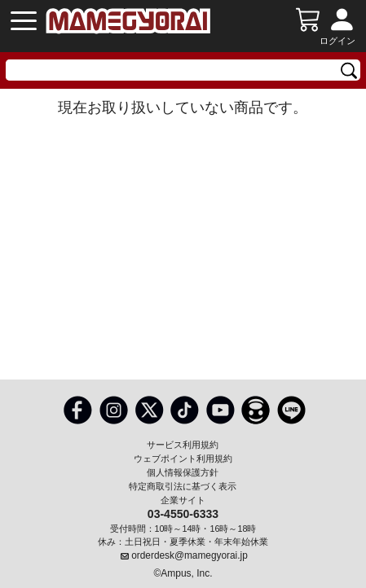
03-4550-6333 (183, 513)
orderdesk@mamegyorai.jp (190, 555)
